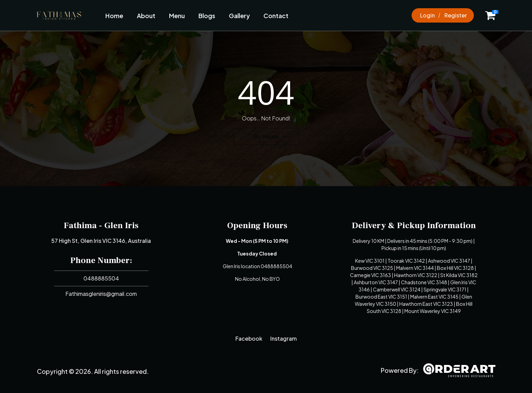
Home (114, 16)
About (146, 16)
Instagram (283, 338)
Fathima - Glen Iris (101, 225)
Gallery (239, 16)
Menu (177, 16)
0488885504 (101, 278)
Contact (276, 16)
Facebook (249, 338)
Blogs (207, 16)
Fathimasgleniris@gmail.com (101, 294)
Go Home (266, 136)
